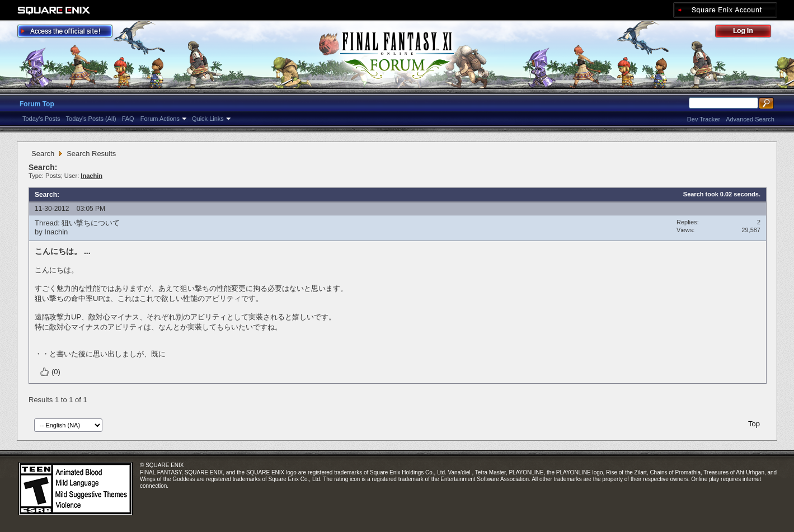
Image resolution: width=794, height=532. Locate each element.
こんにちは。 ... (63, 251)
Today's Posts (41, 119)
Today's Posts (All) (91, 119)
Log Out (749, 33)
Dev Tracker (704, 119)
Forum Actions (160, 119)
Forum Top (37, 104)
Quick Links (208, 119)
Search (43, 154)
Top (754, 424)
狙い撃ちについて (91, 223)
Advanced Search (750, 119)
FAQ (128, 119)
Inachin (56, 232)
